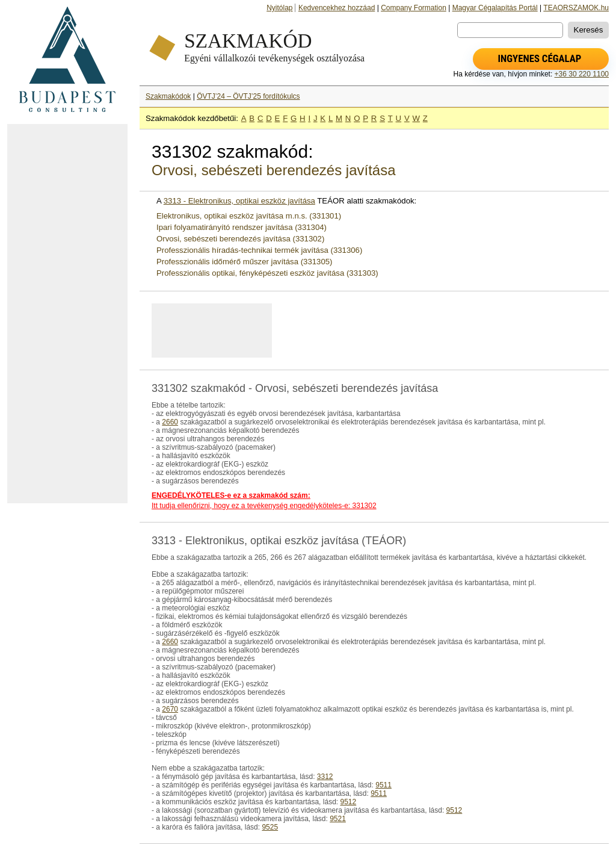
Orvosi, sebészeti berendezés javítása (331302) (240, 239)
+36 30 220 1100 (582, 74)
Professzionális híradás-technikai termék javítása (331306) (259, 250)
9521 (338, 819)
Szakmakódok (168, 96)
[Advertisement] (67, 314)
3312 (325, 777)
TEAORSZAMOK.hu (576, 8)
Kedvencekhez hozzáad (337, 8)
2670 (170, 709)
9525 (270, 827)
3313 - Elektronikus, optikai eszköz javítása (239, 201)
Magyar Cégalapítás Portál (495, 8)
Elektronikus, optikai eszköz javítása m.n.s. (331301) (249, 216)
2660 (170, 422)
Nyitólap (279, 8)
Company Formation (414, 8)
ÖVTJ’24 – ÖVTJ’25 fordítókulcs (248, 96)
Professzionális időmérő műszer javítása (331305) (244, 262)
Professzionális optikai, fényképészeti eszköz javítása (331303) (267, 273)
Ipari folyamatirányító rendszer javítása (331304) (242, 227)
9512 (348, 802)
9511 (383, 785)
